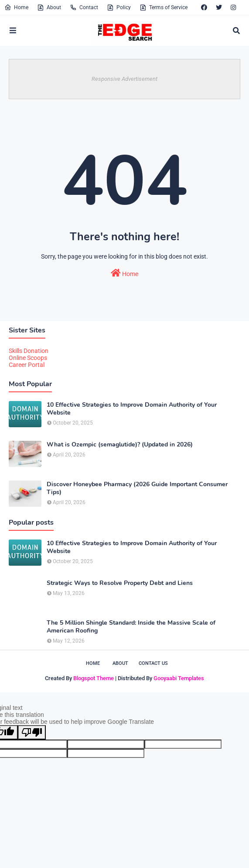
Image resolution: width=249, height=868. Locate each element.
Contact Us (153, 663)
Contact (84, 7)
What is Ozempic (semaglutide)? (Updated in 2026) (120, 445)
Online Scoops (28, 358)
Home (16, 7)
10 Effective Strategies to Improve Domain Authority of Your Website (132, 409)
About (49, 7)
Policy (119, 7)
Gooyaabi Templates (179, 678)
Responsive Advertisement (124, 79)
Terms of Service (164, 7)
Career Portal (27, 365)
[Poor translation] (32, 732)
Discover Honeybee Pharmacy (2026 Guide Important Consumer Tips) (137, 488)
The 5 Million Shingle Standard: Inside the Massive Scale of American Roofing (131, 627)
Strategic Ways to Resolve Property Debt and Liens (120, 583)
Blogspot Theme (94, 678)
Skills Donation (29, 351)
